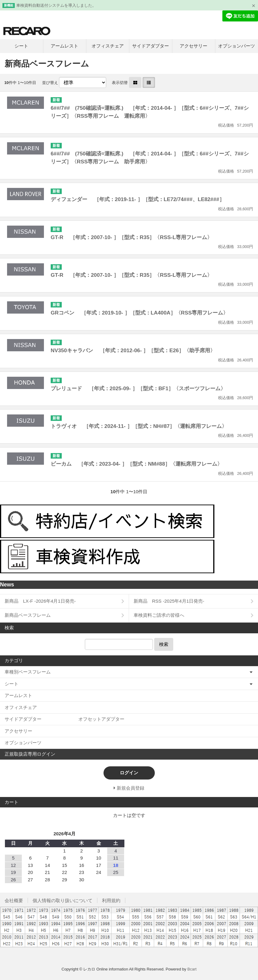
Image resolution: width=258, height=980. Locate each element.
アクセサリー (193, 46)
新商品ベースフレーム (28, 615)
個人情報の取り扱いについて (63, 900)
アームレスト (64, 46)
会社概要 (14, 900)
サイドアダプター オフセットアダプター (64, 719)
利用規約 (111, 900)
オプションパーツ (237, 46)
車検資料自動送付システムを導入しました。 (56, 5)
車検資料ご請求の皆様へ (159, 615)
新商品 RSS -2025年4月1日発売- (169, 601)
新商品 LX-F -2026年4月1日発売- (40, 601)
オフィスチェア (108, 46)
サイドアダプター (150, 46)
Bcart (192, 969)
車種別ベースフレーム (28, 672)
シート (21, 46)
